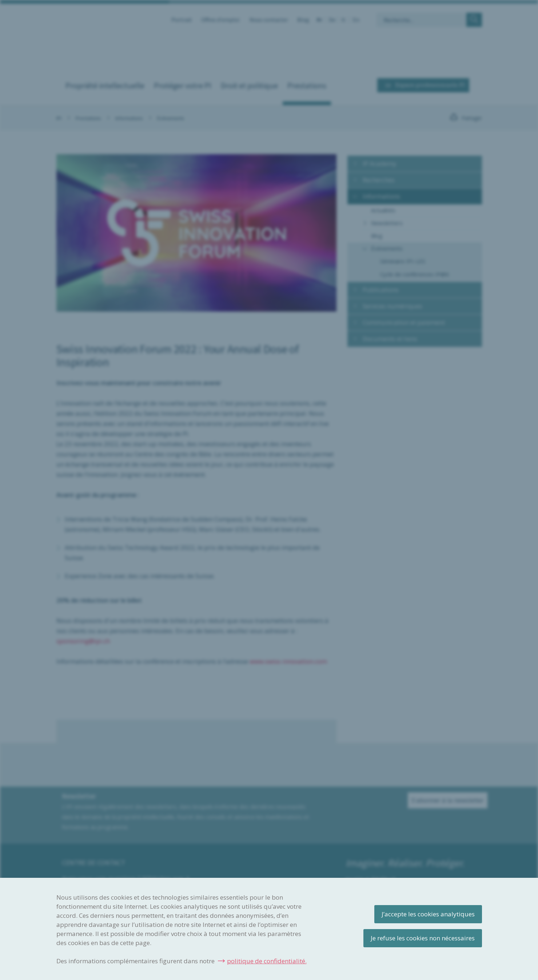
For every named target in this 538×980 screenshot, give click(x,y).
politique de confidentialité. (267, 961)
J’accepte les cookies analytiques (428, 914)
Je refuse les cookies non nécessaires (423, 938)
